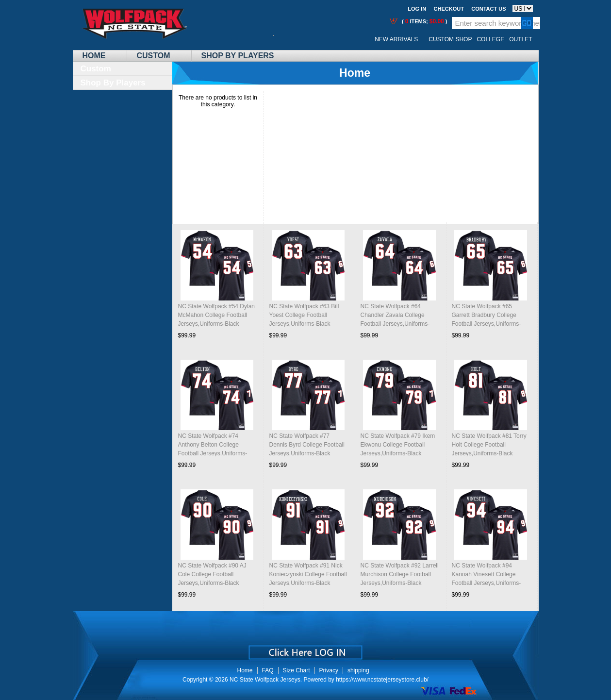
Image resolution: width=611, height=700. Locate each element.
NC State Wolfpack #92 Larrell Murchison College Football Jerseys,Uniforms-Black (400, 574)
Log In (417, 9)
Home (94, 56)
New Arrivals (396, 39)
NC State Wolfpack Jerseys (265, 680)
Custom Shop (450, 39)
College (490, 39)
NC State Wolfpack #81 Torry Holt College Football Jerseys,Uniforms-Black (489, 445)
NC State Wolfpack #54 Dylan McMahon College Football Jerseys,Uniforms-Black (217, 315)
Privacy (329, 670)
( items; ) (424, 21)
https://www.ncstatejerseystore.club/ (382, 680)
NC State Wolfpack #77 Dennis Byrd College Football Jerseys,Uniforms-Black (307, 445)
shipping (358, 670)
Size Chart (297, 670)
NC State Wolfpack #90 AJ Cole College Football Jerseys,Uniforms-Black (212, 574)
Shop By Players (238, 56)
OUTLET (520, 39)
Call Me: (281, 40)
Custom (154, 56)
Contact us (488, 9)
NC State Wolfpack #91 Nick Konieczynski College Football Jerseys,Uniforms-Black (308, 574)
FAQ (268, 670)
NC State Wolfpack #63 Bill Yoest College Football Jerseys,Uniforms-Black (304, 315)
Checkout (449, 9)
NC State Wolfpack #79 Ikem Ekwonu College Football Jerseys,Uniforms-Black (398, 445)
